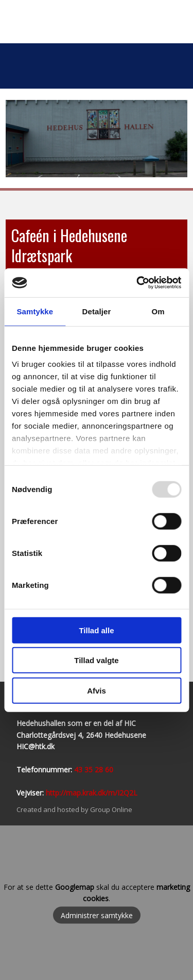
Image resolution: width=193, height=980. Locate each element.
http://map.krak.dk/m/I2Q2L (92, 793)
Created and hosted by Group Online (74, 809)
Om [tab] (158, 311)
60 (108, 770)
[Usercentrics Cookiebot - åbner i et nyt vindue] (137, 283)
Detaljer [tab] (97, 311)
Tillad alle (96, 630)
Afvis (97, 690)
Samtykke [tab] (35, 311)
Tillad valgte (96, 660)
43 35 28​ (89, 770)
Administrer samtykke (97, 915)
